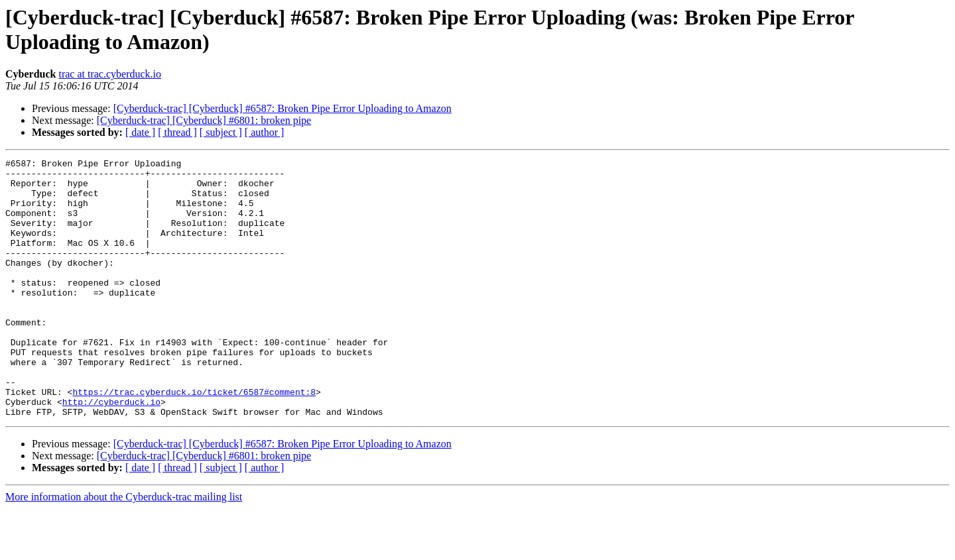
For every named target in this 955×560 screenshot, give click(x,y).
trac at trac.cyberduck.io (110, 74)
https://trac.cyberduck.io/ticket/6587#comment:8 (194, 439)
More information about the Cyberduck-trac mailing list (124, 548)
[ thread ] (177, 132)
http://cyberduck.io (111, 451)
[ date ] (140, 132)
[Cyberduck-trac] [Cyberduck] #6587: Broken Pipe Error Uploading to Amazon (283, 108)
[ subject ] (221, 132)
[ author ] (265, 132)
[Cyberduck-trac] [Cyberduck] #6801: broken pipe (204, 120)
